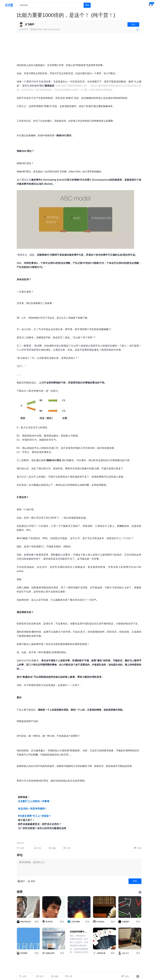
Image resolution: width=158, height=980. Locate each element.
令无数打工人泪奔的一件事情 (34, 801)
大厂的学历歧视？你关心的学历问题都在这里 (42, 828)
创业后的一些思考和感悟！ (32, 809)
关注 (133, 24)
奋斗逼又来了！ (26, 820)
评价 (135, 881)
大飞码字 (29, 24)
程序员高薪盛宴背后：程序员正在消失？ (40, 824)
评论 (38, 848)
